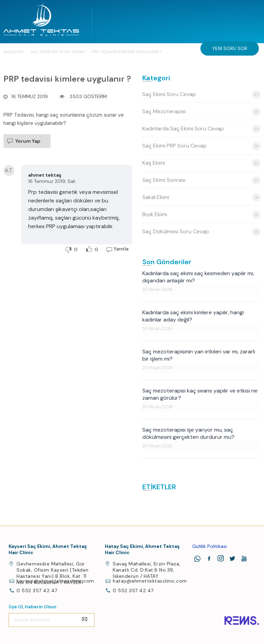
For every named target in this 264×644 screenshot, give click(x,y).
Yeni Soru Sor (230, 48)
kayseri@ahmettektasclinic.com (55, 581)
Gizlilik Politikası (210, 546)
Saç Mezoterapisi (201, 112)
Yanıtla (121, 249)
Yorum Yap (28, 141)
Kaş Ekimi (201, 163)
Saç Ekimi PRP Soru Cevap (201, 146)
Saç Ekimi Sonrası (201, 180)
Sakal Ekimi (201, 197)
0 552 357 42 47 (37, 590)
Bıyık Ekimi (201, 215)
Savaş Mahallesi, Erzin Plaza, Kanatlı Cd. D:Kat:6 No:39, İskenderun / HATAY (147, 570)
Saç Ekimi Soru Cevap (201, 95)
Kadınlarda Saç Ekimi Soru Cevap (201, 129)
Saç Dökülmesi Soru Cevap (201, 232)
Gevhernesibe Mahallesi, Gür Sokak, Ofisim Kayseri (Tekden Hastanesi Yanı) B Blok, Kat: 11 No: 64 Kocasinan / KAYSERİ (53, 573)
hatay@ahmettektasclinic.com (150, 581)
